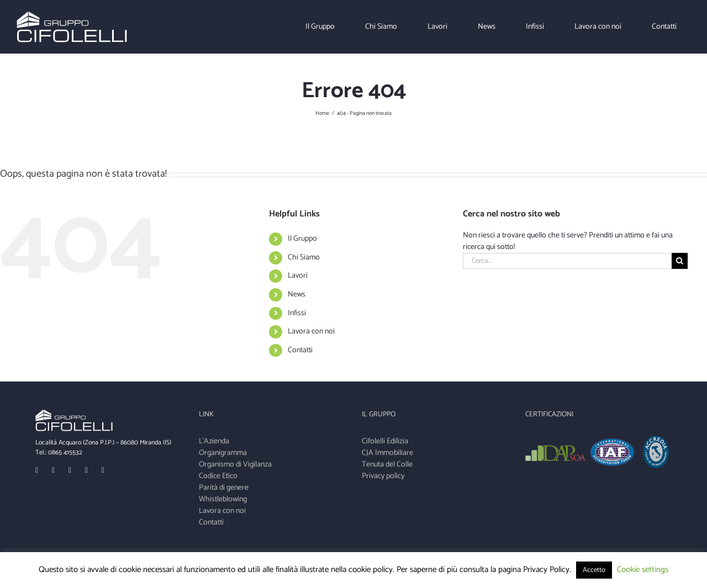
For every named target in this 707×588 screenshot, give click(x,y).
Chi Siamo (304, 258)
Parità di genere (224, 488)
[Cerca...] (567, 261)
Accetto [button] (594, 570)
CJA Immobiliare (387, 453)
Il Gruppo (302, 239)
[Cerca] (680, 261)
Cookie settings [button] (643, 570)
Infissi (297, 313)
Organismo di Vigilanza (235, 465)
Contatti (300, 350)
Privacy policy (383, 476)
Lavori (298, 276)
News (297, 295)
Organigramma (223, 453)
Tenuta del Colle (387, 465)
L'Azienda (214, 441)
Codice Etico (218, 476)
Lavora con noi (311, 332)
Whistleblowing (223, 499)
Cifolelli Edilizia (385, 441)
